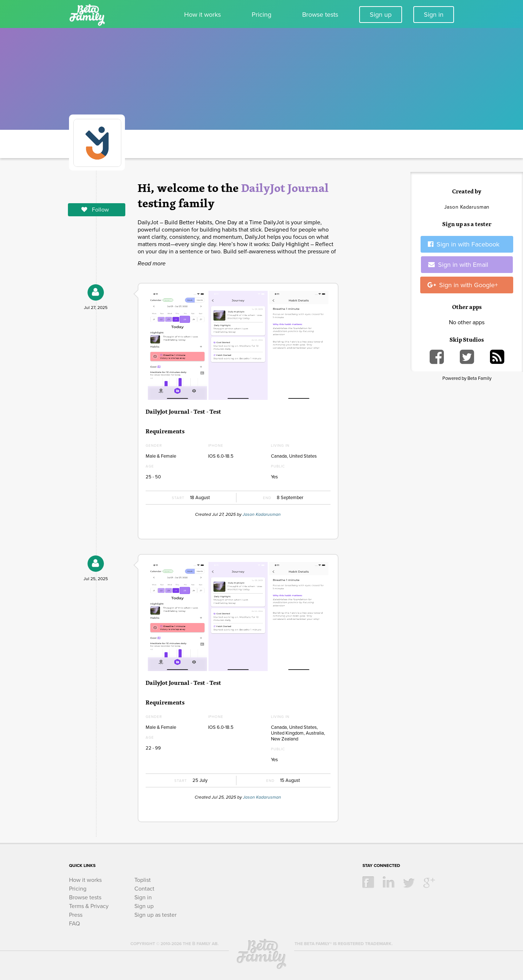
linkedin (389, 882)
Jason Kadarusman (262, 514)
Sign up (381, 15)
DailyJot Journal (285, 188)
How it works (202, 15)
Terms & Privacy (89, 906)
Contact (144, 889)
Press (76, 915)
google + (429, 882)
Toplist (143, 880)
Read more (152, 264)
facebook (368, 882)
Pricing (261, 15)
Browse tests (320, 15)
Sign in (434, 15)
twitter (409, 882)
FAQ (74, 924)
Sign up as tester (155, 915)
